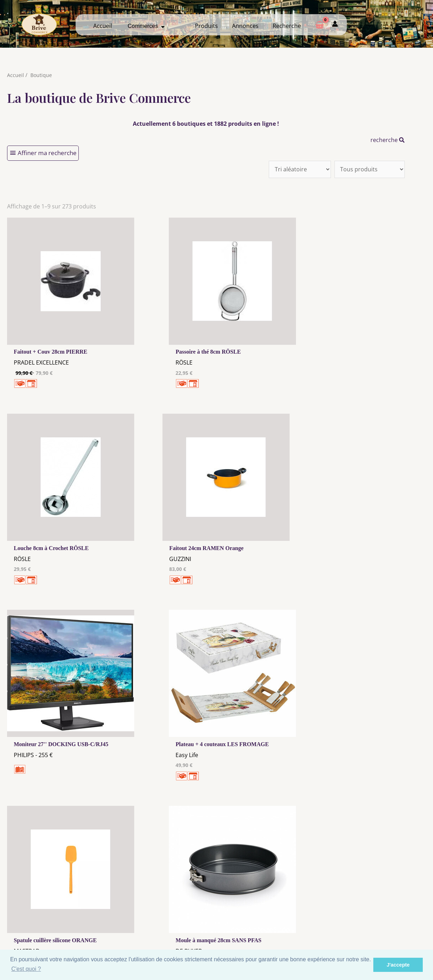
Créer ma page (382, 926)
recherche (388, 140)
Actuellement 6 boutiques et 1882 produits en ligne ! (206, 124)
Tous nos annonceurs (161, 928)
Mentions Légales (161, 914)
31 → (219, 822)
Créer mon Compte (272, 926)
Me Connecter (272, 920)
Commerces (146, 26)
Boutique (41, 75)
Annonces (245, 26)
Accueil (103, 26)
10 (181, 822)
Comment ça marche (382, 920)
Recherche (287, 26)
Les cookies (161, 921)
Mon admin (382, 933)
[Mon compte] (335, 25)
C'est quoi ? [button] (26, 969)
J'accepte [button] (398, 965)
